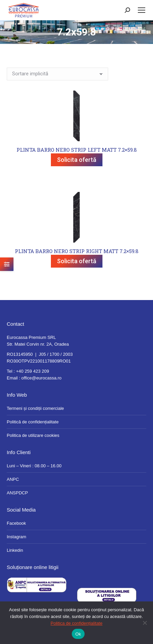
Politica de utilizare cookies (33, 435)
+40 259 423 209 (32, 371)
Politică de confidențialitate (33, 422)
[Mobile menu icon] (142, 10)
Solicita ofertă (77, 160)
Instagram (17, 537)
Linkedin (15, 550)
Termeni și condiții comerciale (35, 408)
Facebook (16, 523)
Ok (78, 634)
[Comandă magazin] (57, 74)
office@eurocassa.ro (41, 378)
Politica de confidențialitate (76, 623)
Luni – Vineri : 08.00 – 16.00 (34, 466)
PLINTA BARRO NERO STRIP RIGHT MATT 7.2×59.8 (77, 251)
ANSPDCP (17, 493)
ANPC (13, 479)
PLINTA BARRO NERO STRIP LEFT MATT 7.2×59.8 (77, 150)
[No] (145, 623)
